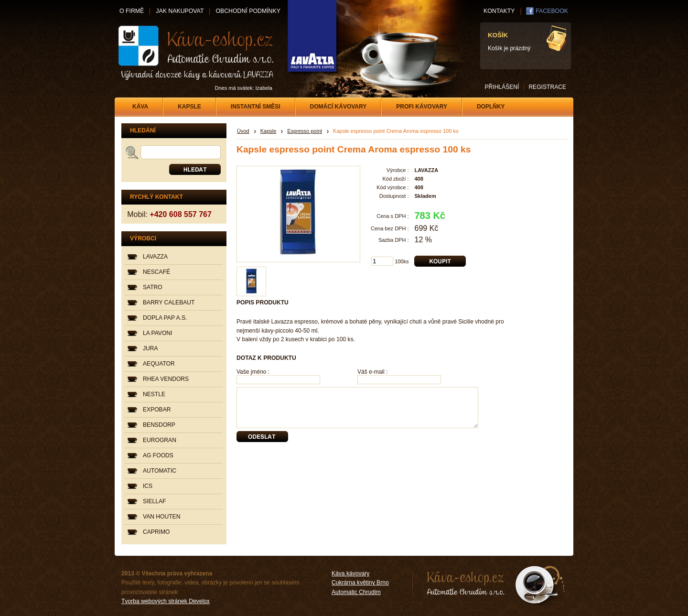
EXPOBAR (157, 410)
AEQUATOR (159, 364)
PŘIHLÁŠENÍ (502, 87)
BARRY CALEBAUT (169, 303)
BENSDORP (159, 425)
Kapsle (269, 131)
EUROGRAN (160, 440)
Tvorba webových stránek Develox (166, 601)
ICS (148, 486)
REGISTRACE (547, 87)
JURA (150, 348)
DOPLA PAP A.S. (165, 318)
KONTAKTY (499, 11)
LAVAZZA (155, 257)
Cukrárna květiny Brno (360, 583)
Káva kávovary (350, 573)
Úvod (243, 131)
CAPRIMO (156, 532)
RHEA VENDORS (166, 379)
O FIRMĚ (132, 11)
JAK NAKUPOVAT (180, 11)
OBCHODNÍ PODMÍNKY (248, 11)
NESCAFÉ (156, 272)
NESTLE (154, 394)
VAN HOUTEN (161, 517)
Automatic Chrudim (356, 592)
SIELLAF (154, 501)
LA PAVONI (157, 333)
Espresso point (305, 131)
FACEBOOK (552, 11)
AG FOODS (158, 455)
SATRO (153, 287)
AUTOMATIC (160, 471)
